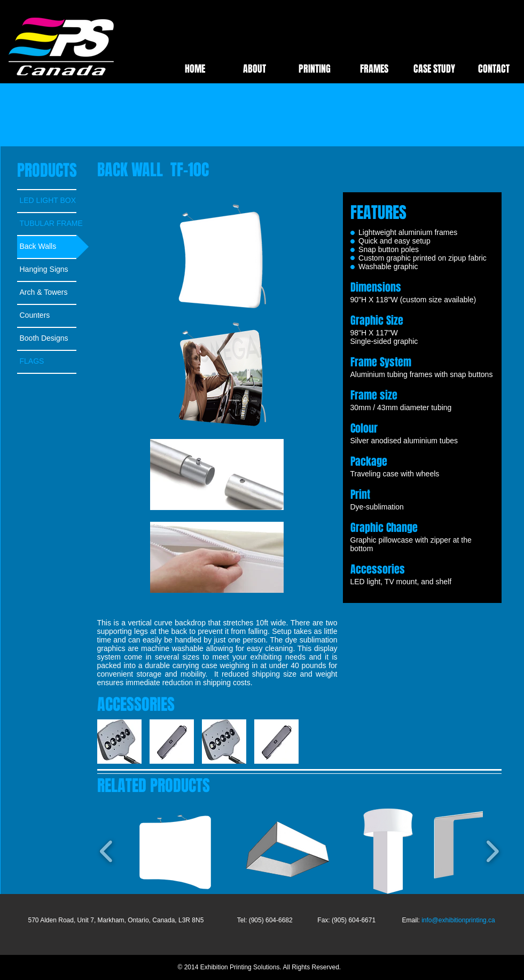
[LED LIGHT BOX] (53, 201)
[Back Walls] (53, 246)
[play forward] (324, 742)
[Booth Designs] (53, 338)
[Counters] (53, 315)
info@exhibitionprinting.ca (458, 920)
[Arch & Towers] (53, 292)
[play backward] (111, 742)
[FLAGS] (53, 361)
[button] (172, 742)
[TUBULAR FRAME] (53, 224)
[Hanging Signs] (53, 269)
